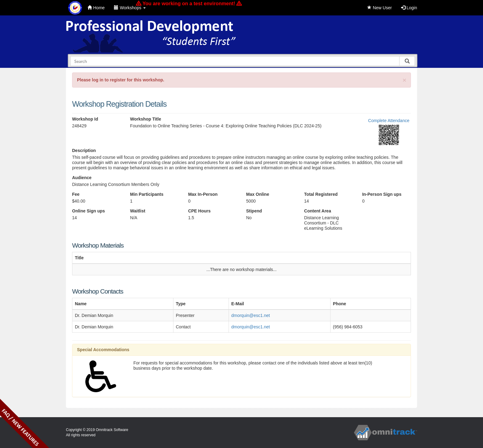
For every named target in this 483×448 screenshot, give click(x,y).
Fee (76, 194)
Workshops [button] (130, 8)
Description (84, 150)
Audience (82, 178)
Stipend (254, 211)
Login (409, 8)
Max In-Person (203, 194)
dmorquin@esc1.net (251, 315)
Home (96, 8)
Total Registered (321, 194)
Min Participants (147, 194)
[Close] (404, 80)
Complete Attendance (389, 121)
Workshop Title (146, 119)
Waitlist (138, 211)
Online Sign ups (89, 211)
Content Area (317, 211)
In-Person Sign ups (382, 194)
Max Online (258, 194)
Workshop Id (85, 119)
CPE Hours (199, 211)
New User (379, 8)
